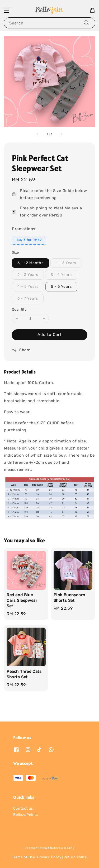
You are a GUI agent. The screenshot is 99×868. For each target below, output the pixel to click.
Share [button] (21, 350)
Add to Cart (50, 335)
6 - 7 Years (28, 298)
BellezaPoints (26, 815)
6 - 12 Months (30, 263)
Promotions (24, 229)
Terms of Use (23, 857)
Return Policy (75, 857)
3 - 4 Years (61, 275)
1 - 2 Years (66, 263)
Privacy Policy (49, 857)
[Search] (87, 23)
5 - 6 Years (61, 287)
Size (15, 252)
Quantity (19, 309)
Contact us (23, 808)
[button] (7, 10)
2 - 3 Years (28, 275)
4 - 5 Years (28, 287)
